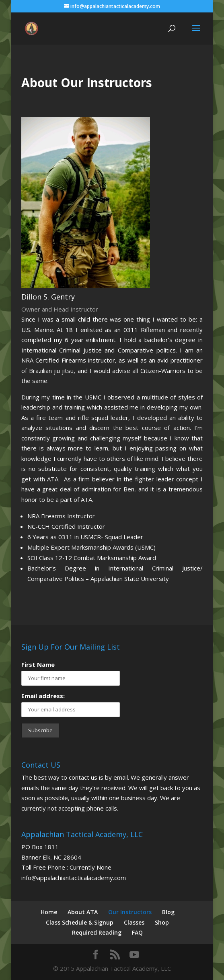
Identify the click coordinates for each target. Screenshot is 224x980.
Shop (162, 922)
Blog (168, 912)
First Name (38, 664)
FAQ (137, 932)
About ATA (83, 912)
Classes (134, 922)
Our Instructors (130, 912)
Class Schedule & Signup (80, 922)
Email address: (43, 696)
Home (49, 912)
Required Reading (97, 932)
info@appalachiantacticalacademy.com (74, 878)
